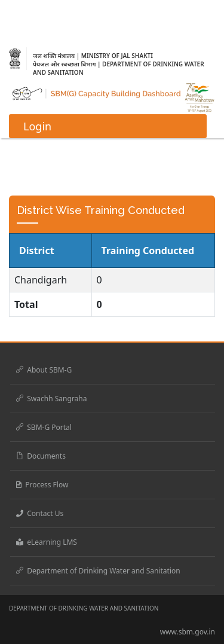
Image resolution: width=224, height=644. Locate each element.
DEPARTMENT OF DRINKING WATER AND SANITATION (84, 608)
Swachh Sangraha (51, 399)
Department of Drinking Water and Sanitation (98, 571)
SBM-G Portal (44, 427)
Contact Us (40, 513)
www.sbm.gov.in (188, 632)
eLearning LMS (47, 542)
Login (37, 126)
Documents (41, 456)
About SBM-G (44, 370)
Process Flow (42, 485)
